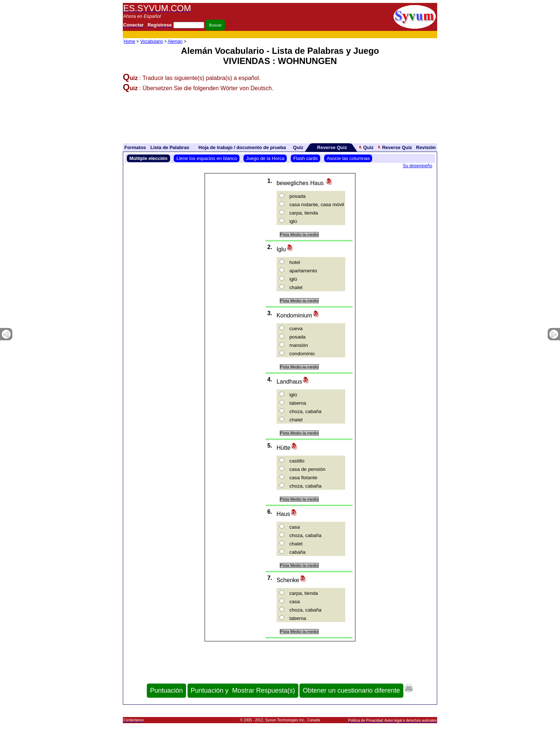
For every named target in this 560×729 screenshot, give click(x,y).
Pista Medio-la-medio (299, 235)
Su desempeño (418, 166)
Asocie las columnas (348, 158)
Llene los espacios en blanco (207, 158)
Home (129, 41)
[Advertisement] (305, 35)
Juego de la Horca (265, 158)
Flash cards (305, 158)
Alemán (175, 41)
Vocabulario (152, 41)
